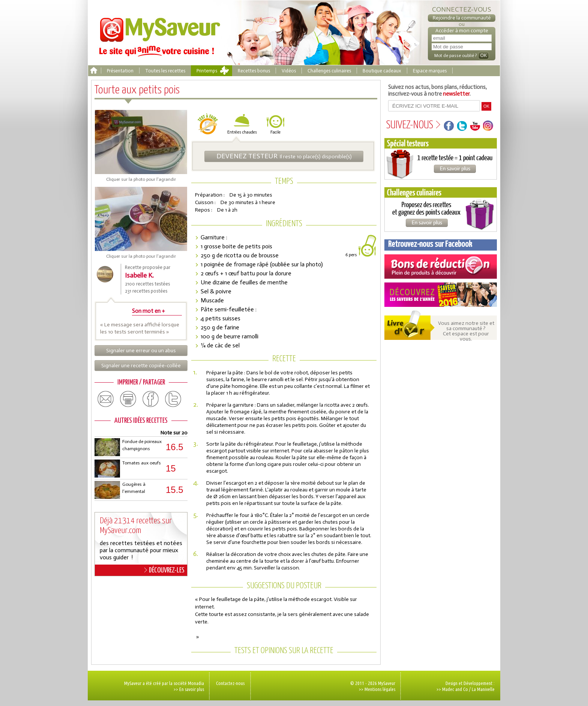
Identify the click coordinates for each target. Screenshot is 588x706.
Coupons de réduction (441, 267)
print (128, 399)
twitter (173, 399)
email (106, 399)
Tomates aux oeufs (142, 463)
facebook (151, 399)
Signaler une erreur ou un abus (141, 351)
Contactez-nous (230, 683)
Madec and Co (455, 689)
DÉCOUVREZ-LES (164, 570)
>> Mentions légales (377, 689)
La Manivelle (483, 689)
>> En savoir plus (189, 689)
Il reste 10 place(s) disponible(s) (284, 156)
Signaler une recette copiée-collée (141, 366)
